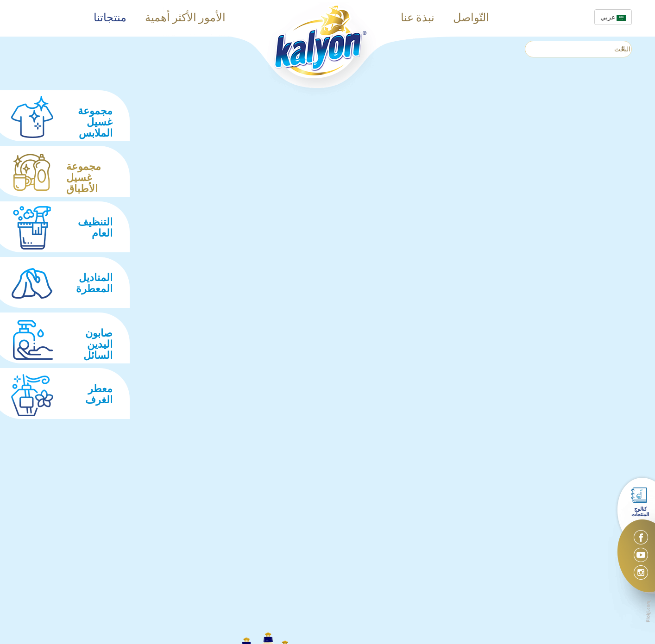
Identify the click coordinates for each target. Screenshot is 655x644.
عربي (613, 17)
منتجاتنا (110, 19)
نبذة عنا (418, 19)
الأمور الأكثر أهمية (185, 19)
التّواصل (471, 19)
